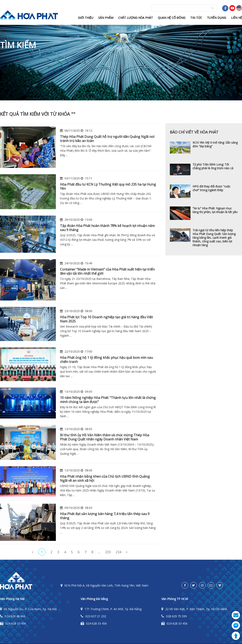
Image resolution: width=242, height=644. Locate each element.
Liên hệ (237, 18)
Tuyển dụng (217, 18)
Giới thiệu (86, 18)
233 (108, 552)
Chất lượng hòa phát (136, 18)
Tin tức (196, 18)
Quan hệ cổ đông (172, 18)
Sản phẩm (106, 18)
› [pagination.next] (127, 552)
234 (118, 552)
